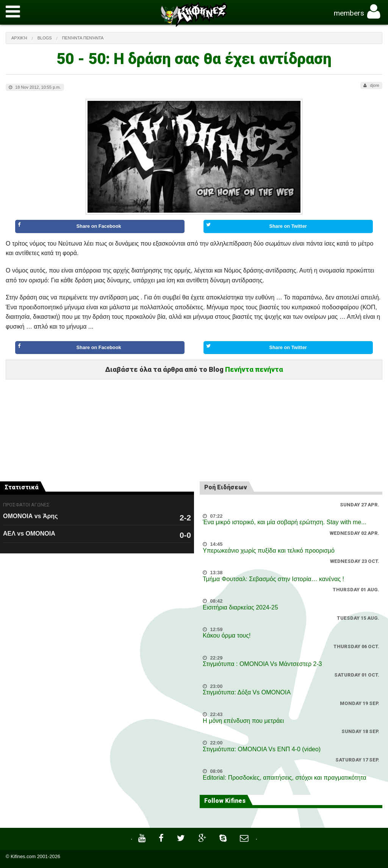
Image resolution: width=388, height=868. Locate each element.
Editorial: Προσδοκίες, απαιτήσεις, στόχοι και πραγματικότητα (285, 778)
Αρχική (19, 38)
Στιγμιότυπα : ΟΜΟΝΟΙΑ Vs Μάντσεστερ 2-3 (262, 664)
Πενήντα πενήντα (83, 38)
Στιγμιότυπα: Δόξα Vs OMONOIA (247, 692)
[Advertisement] (194, 416)
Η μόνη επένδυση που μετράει (243, 721)
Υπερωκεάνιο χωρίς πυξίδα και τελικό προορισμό (269, 551)
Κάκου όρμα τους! (227, 635)
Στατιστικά (22, 487)
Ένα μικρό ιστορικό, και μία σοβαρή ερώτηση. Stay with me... (285, 522)
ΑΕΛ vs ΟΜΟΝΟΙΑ (29, 533)
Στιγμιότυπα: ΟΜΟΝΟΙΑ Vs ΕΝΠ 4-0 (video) (262, 749)
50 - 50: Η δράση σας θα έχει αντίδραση (194, 59)
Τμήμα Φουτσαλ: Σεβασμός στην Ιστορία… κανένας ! (273, 579)
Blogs (45, 38)
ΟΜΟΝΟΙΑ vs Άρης (30, 516)
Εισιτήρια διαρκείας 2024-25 (240, 607)
